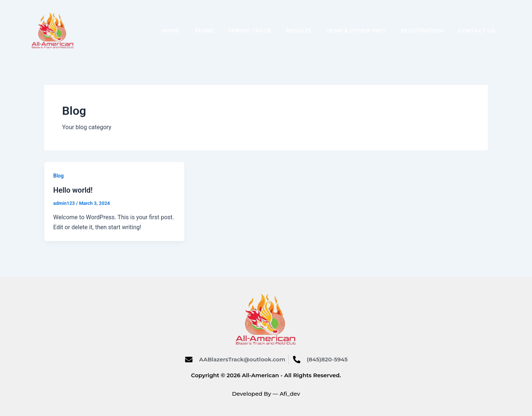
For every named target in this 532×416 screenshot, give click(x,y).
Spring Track (250, 30)
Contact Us (477, 30)
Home (170, 30)
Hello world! (73, 190)
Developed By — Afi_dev (266, 394)
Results (299, 30)
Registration (422, 30)
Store (204, 30)
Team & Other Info (356, 30)
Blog (58, 176)
